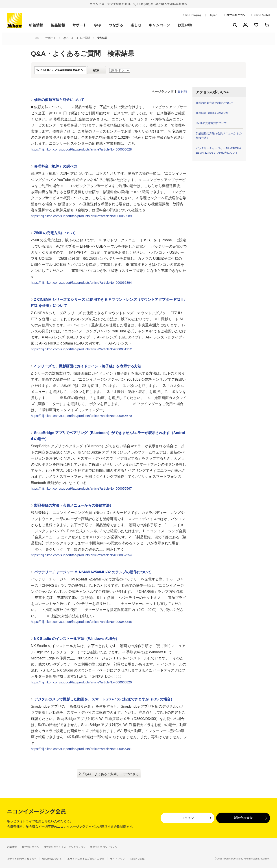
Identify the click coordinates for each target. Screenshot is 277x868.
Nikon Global (262, 15)
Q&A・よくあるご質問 (76, 38)
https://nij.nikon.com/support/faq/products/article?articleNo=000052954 (81, 555)
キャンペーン (159, 25)
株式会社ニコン (236, 15)
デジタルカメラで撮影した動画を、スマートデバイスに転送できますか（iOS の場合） (104, 699)
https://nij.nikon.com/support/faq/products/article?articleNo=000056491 (81, 749)
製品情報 (58, 25)
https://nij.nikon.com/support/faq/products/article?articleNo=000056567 (81, 489)
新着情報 (36, 25)
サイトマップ (118, 859)
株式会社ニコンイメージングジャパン (65, 847)
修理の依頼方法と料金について (59, 100)
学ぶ (98, 25)
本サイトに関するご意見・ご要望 (86, 859)
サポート (80, 25)
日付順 (182, 92)
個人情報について (52, 859)
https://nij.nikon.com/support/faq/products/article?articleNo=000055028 (81, 149)
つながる (116, 25)
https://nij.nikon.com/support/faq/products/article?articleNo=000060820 (81, 682)
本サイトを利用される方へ (22, 859)
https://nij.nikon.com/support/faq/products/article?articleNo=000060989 (81, 216)
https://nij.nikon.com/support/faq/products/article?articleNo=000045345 (81, 622)
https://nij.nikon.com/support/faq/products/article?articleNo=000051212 (81, 349)
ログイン (188, 818)
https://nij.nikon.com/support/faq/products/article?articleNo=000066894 (81, 283)
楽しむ (136, 25)
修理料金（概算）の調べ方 (56, 166)
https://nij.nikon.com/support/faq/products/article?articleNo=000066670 (81, 416)
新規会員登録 (243, 818)
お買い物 (185, 25)
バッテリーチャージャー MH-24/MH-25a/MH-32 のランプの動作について (93, 572)
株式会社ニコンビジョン (104, 847)
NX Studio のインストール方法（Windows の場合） (77, 639)
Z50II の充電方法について (55, 233)
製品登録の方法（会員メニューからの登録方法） (74, 505)
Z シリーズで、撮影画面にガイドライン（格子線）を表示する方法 (88, 366)
